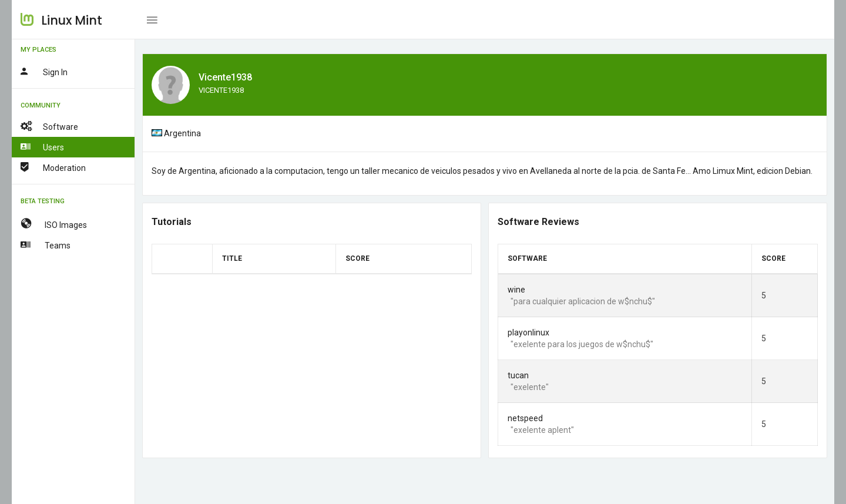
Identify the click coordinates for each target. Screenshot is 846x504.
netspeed (525, 418)
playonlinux (528, 332)
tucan (518, 375)
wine (516, 290)
